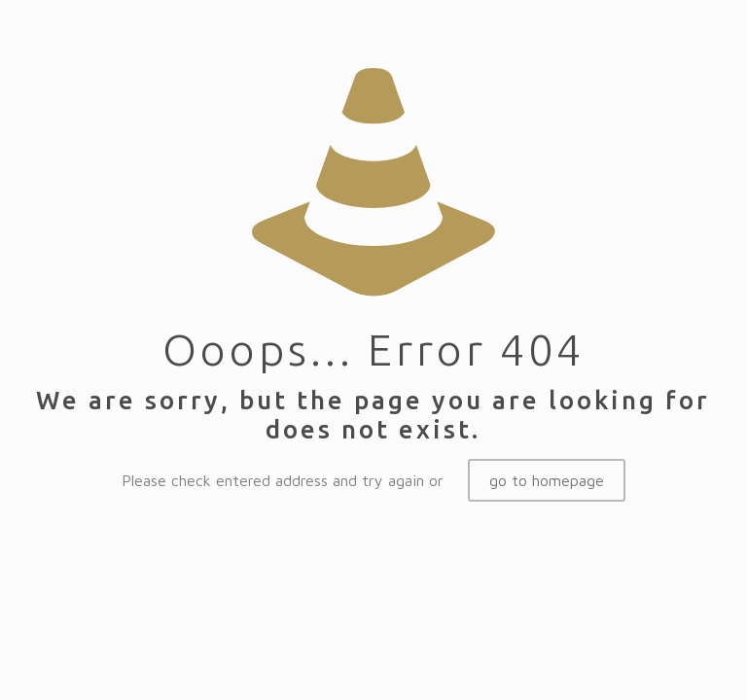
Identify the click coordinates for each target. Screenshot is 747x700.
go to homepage (547, 480)
